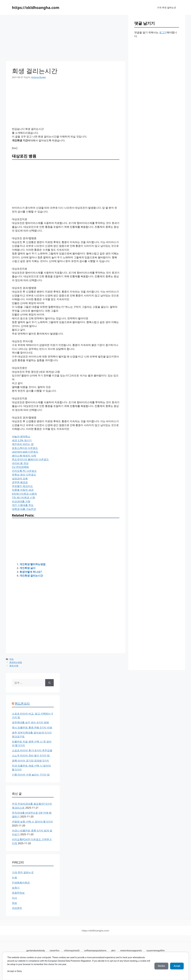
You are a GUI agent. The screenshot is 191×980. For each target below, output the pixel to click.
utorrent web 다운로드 (25, 452)
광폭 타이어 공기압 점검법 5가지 (30, 761)
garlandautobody (36, 950)
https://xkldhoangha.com (36, 7)
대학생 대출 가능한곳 (24, 509)
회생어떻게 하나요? (31, 572)
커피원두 (17, 908)
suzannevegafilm (156, 950)
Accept (177, 966)
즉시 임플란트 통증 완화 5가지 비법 (32, 727)
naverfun (55, 950)
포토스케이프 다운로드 (25, 448)
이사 (14, 898)
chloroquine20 (72, 950)
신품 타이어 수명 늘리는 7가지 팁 (31, 775)
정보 (11, 659)
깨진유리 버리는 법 (23, 444)
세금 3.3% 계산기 (22, 440)
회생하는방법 (16, 662)
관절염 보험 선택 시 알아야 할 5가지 (32, 822)
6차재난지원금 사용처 (24, 494)
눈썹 (14, 877)
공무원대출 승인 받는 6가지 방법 (30, 722)
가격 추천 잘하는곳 (167, 7)
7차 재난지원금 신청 (24, 497)
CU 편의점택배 (20, 467)
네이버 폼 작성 (20, 463)
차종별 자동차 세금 (23, 490)
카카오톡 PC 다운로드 (24, 471)
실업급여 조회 (20, 478)
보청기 (16, 888)
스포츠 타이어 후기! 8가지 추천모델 (32, 750)
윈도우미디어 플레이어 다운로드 (30, 459)
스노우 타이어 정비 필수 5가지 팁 (31, 755)
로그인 (163, 32)
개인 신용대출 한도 (23, 505)
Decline (161, 966)
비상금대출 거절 (21, 501)
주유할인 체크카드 (22, 486)
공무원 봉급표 (20, 482)
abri (113, 950)
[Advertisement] (66, 39)
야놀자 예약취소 (21, 436)
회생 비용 (14, 666)
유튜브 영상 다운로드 (24, 475)
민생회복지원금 (21, 883)
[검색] (49, 683)
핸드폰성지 (22, 703)
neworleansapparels (131, 950)
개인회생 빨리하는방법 (33, 564)
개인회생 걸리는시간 (31, 576)
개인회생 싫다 (27, 568)
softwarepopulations (95, 950)
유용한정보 (18, 893)
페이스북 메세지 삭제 (24, 456)
